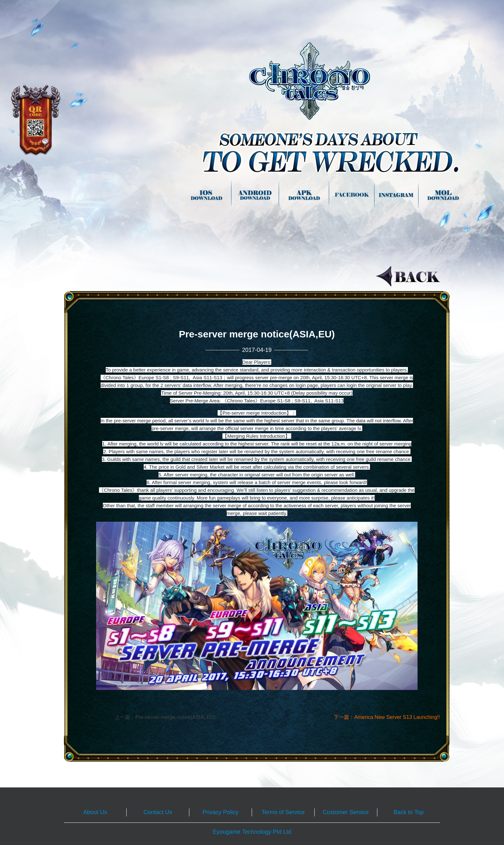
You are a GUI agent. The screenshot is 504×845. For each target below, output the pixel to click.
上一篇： (165, 717)
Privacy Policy (221, 812)
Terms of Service (283, 812)
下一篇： (387, 717)
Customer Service (346, 812)
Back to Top (409, 812)
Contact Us (158, 812)
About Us (95, 812)
